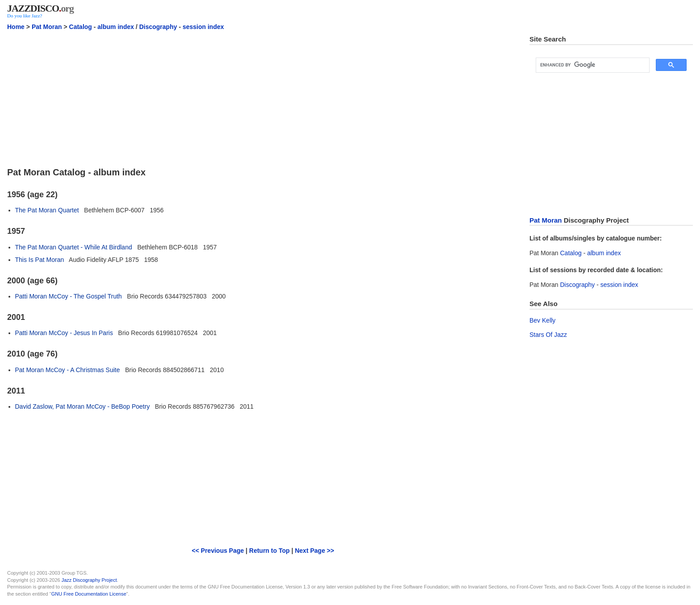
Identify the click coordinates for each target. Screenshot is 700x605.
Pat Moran (47, 27)
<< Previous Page (218, 551)
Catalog (81, 27)
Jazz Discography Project (89, 580)
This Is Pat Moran (40, 260)
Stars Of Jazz (548, 335)
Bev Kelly (542, 320)
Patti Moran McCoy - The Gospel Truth (69, 296)
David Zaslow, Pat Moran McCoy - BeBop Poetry (83, 406)
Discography (158, 27)
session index (203, 27)
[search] (592, 65)
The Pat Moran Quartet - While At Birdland (74, 247)
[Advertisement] (263, 98)
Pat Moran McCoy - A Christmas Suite (68, 370)
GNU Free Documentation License (89, 594)
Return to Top (269, 551)
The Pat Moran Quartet (47, 210)
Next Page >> (314, 551)
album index (116, 27)
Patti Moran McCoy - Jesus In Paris (64, 333)
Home (16, 27)
